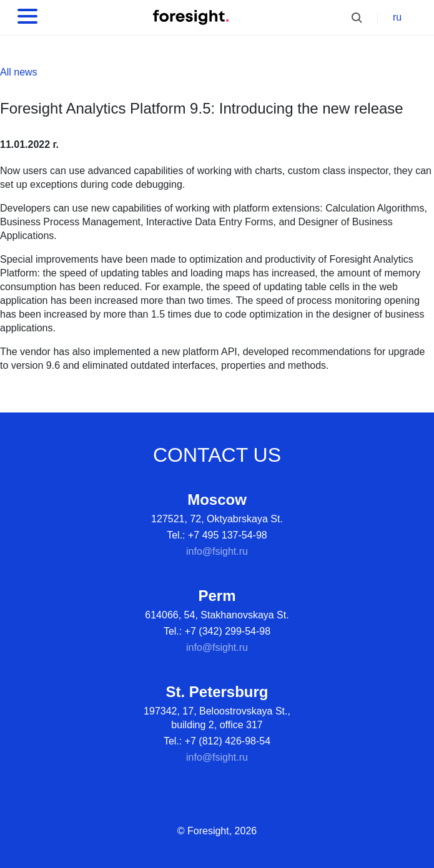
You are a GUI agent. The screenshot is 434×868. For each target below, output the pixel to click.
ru (397, 17)
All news (19, 72)
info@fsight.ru (217, 551)
